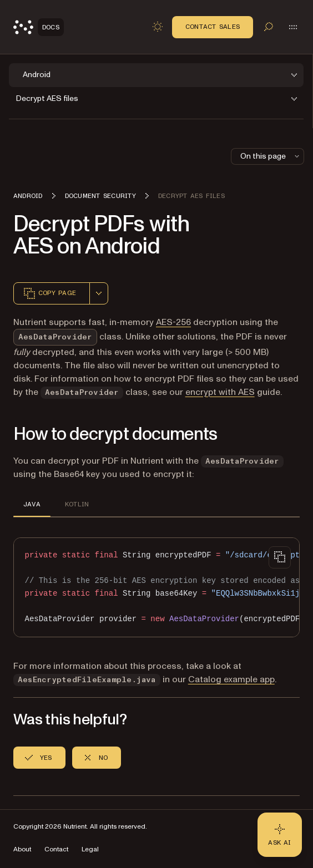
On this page (271, 156)
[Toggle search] (269, 27)
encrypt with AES (220, 392)
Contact (56, 849)
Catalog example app (231, 679)
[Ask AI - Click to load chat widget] (280, 835)
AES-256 (173, 322)
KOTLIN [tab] (77, 504)
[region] (156, 588)
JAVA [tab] (32, 504)
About (22, 849)
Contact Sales (213, 27)
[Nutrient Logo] (39, 27)
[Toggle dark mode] (158, 27)
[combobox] (99, 293)
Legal (90, 849)
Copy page (49, 293)
